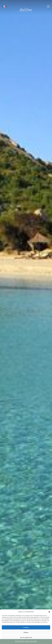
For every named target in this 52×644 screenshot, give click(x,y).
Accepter (26, 627)
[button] (49, 612)
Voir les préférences (26, 637)
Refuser (26, 632)
